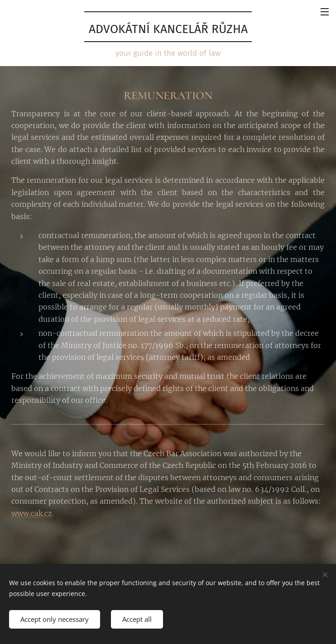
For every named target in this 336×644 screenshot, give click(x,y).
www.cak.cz (32, 513)
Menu (325, 12)
